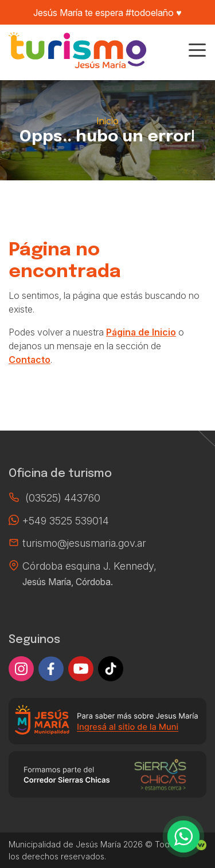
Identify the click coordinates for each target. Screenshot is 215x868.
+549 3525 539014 (66, 521)
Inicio (107, 121)
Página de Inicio (141, 332)
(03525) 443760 (63, 498)
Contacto (30, 360)
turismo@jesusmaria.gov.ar (84, 543)
